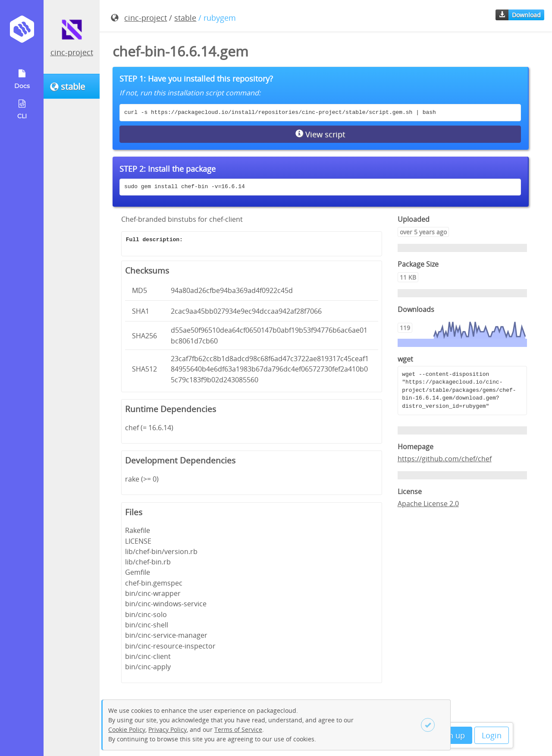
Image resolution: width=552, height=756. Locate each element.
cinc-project (72, 52)
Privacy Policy (168, 729)
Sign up (451, 735)
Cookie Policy (127, 729)
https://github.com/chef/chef (445, 459)
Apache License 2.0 (428, 504)
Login (492, 735)
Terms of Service (238, 729)
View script (320, 134)
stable (185, 18)
